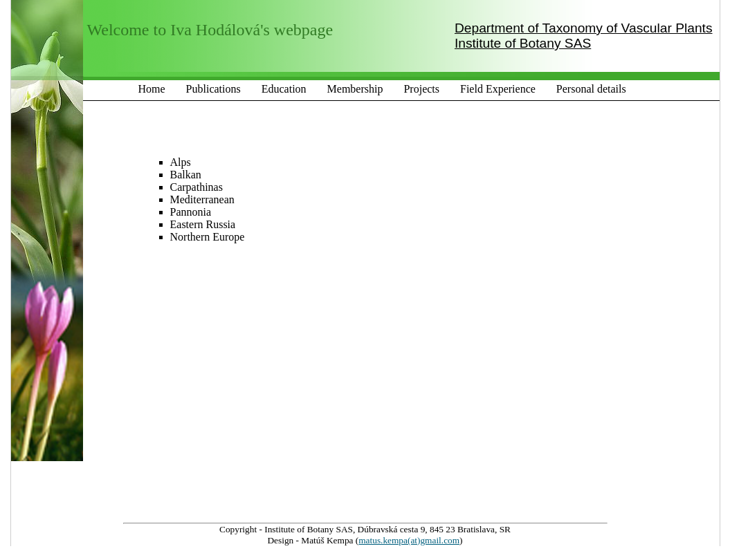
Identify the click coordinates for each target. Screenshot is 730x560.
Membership (355, 89)
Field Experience (498, 89)
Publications (213, 89)
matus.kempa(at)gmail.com (409, 540)
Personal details (591, 89)
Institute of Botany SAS (523, 43)
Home (152, 89)
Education (284, 89)
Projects (421, 89)
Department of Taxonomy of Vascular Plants (584, 28)
